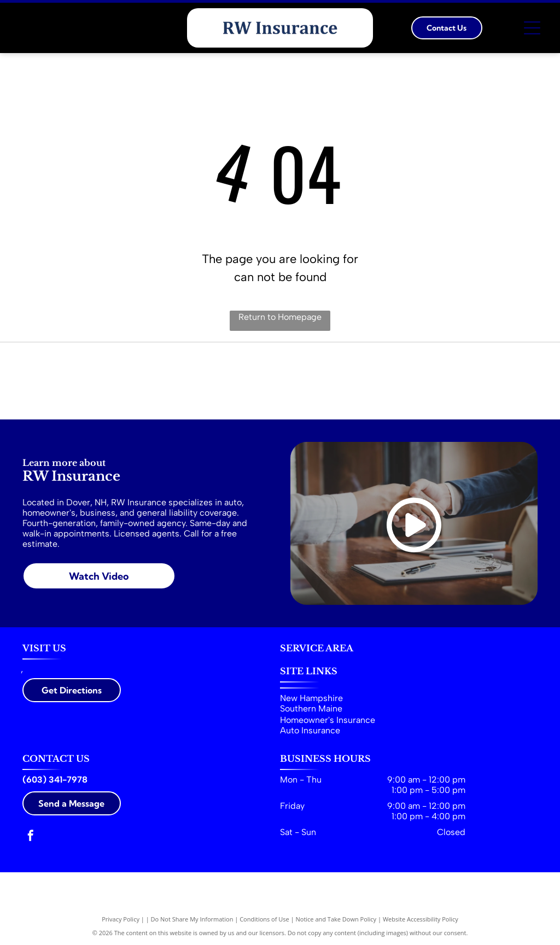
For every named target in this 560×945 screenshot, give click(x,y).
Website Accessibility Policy (421, 919)
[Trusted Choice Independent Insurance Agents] (148, 381)
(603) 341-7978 (55, 780)
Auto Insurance (310, 730)
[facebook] (31, 837)
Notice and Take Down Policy (336, 919)
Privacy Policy (121, 919)
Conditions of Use (264, 919)
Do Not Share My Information (192, 919)
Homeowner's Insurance (328, 720)
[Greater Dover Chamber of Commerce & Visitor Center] (412, 381)
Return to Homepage (280, 317)
